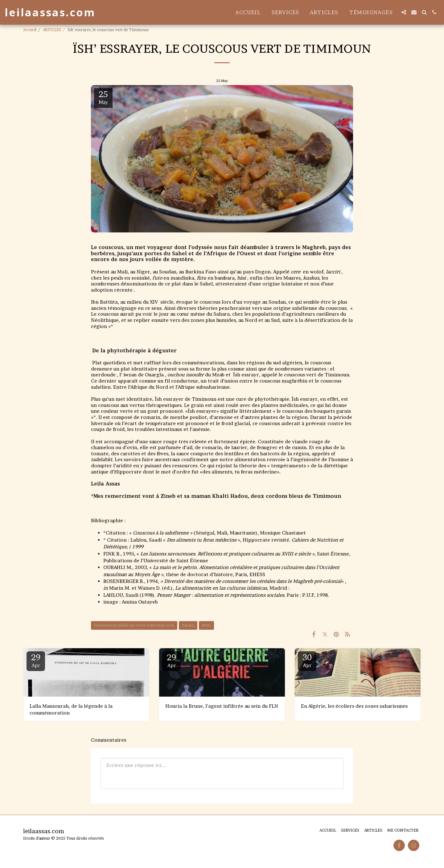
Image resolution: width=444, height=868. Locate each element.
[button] (404, 12)
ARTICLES (52, 30)
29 (36, 660)
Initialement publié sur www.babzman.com (134, 625)
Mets (206, 625)
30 (307, 660)
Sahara (188, 625)
